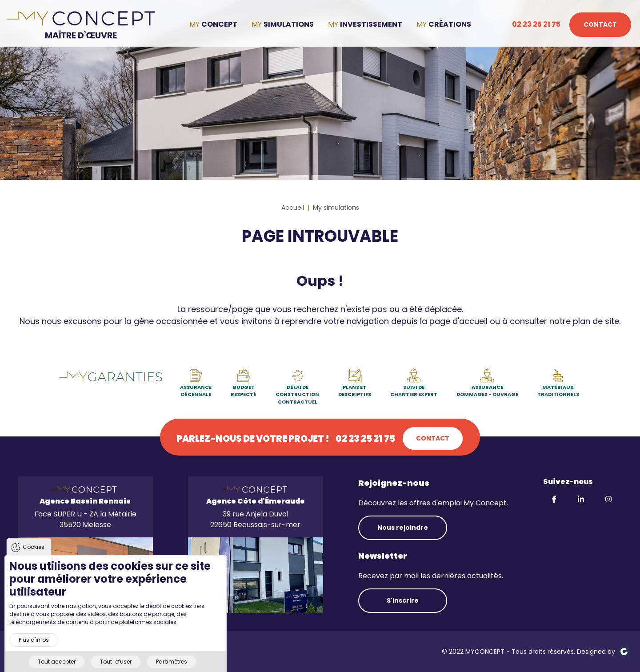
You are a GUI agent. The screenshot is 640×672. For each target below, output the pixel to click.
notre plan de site (584, 321)
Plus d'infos (34, 655)
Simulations (289, 24)
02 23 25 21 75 (536, 24)
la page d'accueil (454, 321)
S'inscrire (403, 600)
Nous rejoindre (403, 528)
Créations (450, 24)
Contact (600, 24)
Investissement (371, 24)
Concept (219, 24)
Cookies (34, 562)
